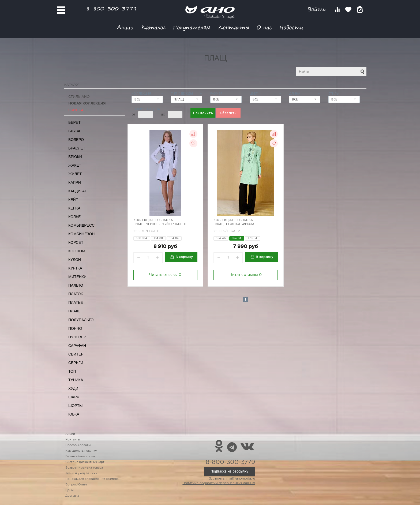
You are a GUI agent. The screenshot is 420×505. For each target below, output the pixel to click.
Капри (75, 182)
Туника (76, 380)
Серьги (76, 363)
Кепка (74, 208)
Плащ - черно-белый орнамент (160, 224)
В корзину (184, 257)
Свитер (76, 354)
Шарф (74, 397)
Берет (74, 122)
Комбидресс (81, 225)
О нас (264, 27)
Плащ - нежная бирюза (234, 224)
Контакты (234, 27)
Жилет (75, 174)
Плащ (74, 311)
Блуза (74, 131)
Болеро (76, 140)
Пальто (76, 285)
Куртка (75, 268)
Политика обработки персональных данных (219, 483)
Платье (76, 302)
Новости (291, 27)
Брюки (75, 157)
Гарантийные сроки (80, 457)
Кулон (75, 260)
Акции (125, 27)
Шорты (75, 406)
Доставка (72, 496)
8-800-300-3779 (111, 8)
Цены (69, 490)
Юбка (74, 414)
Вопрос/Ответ (76, 485)
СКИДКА (76, 110)
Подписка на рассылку (229, 471)
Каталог (153, 27)
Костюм (77, 251)
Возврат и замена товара (84, 468)
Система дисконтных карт (85, 462)
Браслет (77, 148)
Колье (74, 217)
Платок (76, 294)
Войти (318, 9)
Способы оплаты (78, 445)
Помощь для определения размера (92, 479)
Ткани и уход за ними (81, 473)
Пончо (75, 328)
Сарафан (77, 346)
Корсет (76, 242)
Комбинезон (81, 234)
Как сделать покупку (81, 451)
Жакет (75, 165)
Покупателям (192, 27)
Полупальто (81, 320)
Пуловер (77, 337)
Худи (73, 388)
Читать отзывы (165, 275)
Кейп (73, 200)
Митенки (77, 277)
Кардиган (78, 191)
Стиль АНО (79, 97)
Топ (72, 371)
